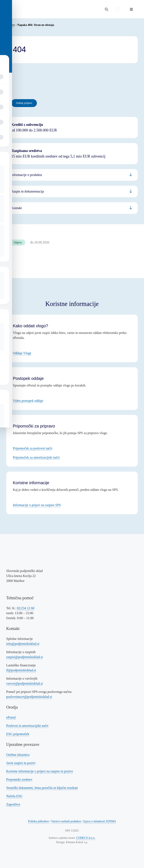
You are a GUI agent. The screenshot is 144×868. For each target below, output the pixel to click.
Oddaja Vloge (22, 353)
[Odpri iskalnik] (106, 9)
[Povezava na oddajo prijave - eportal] (24, 103)
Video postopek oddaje (28, 401)
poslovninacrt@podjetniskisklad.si (29, 697)
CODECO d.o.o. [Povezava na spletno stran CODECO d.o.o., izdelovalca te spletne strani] (86, 838)
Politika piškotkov (39, 821)
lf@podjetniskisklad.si (21, 670)
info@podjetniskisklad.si (23, 644)
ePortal (11, 717)
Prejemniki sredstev (19, 780)
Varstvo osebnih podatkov (66, 821)
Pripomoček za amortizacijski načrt (36, 457)
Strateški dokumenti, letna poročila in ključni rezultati (42, 788)
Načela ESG (14, 796)
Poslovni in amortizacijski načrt (27, 726)
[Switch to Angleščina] (117, 9)
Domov (11, 25)
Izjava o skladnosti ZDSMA (100, 821)
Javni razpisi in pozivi (21, 763)
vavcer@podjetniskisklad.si (25, 683)
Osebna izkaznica (18, 755)
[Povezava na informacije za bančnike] (72, 208)
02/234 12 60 (25, 608)
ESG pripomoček (18, 734)
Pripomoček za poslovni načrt (33, 448)
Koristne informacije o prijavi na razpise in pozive (40, 771)
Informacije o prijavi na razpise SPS (37, 505)
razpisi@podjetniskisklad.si (25, 657)
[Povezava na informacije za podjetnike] (72, 191)
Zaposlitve (13, 804)
